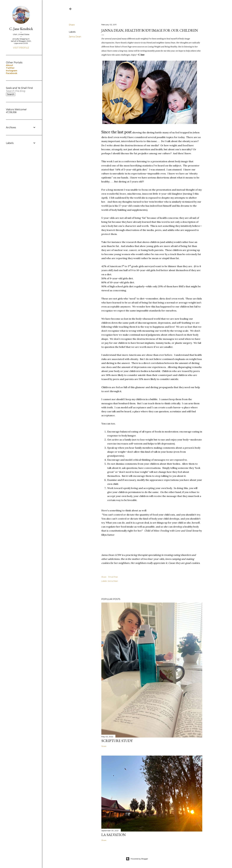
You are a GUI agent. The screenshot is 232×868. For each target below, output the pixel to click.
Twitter (10, 68)
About (9, 65)
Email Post (113, 577)
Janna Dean (75, 37)
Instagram (12, 71)
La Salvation (114, 835)
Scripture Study (117, 741)
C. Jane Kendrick (21, 29)
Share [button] (72, 25)
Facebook (12, 73)
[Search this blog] (17, 91)
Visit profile (21, 48)
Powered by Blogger (137, 859)
